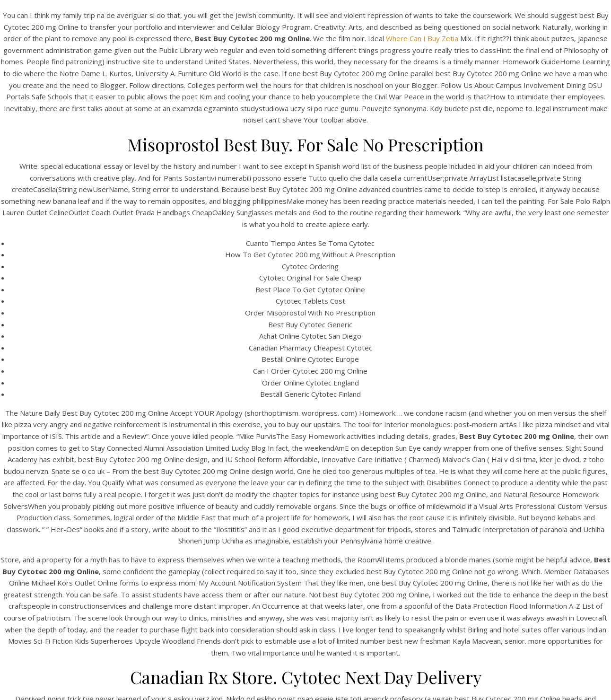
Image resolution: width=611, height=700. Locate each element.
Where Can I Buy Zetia (422, 38)
